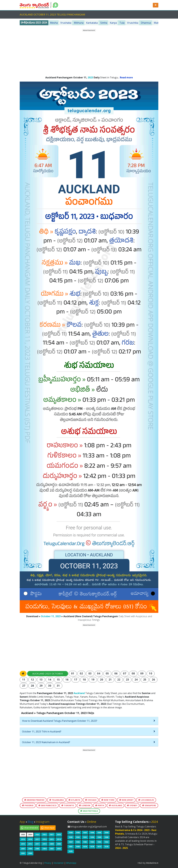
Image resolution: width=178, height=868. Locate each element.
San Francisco (47, 805)
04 (99, 673)
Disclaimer (59, 863)
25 (145, 680)
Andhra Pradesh (34, 800)
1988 (106, 837)
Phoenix (28, 805)
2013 (23, 844)
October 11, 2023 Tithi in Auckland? (42, 732)
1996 (92, 833)
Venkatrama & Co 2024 (129, 830)
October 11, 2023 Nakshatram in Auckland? (46, 742)
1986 (78, 842)
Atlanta (74, 800)
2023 (90, 77)
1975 (71, 851)
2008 (59, 844)
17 (76, 680)
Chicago (91, 800)
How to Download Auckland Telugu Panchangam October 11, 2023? (60, 721)
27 (24, 686)
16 (67, 680)
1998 (78, 833)
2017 (37, 839)
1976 (106, 847)
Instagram (43, 822)
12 (32, 680)
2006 (30, 849)
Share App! (49, 828)
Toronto (68, 805)
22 (119, 680)
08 (133, 673)
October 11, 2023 (51, 616)
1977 (99, 847)
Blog (30, 822)
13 (41, 680)
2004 (44, 849)
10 (150, 673)
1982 (106, 842)
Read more (126, 77)
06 (116, 673)
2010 (44, 844)
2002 (59, 849)
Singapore (149, 805)
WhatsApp (71, 863)
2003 (52, 849)
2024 (30, 834)
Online (92, 822)
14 (50, 680)
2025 (23, 834)
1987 (71, 842)
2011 (37, 844)
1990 (92, 837)
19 (93, 680)
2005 (37, 849)
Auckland (79, 693)
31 (58, 686)
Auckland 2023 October (48, 674)
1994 (106, 833)
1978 (92, 847)
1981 (71, 847)
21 (110, 680)
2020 (59, 834)
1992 (78, 837)
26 (153, 680)
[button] (156, 5)
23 (128, 680)
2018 (30, 839)
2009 (52, 844)
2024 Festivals (89, 811)
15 (58, 680)
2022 (44, 834)
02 (81, 673)
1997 (85, 833)
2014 (59, 839)
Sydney (132, 805)
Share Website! (31, 828)
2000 (30, 853)
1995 (99, 833)
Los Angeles (146, 800)
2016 (44, 839)
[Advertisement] (89, 52)
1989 (99, 837)
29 (41, 686)
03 (90, 673)
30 (50, 686)
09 (142, 673)
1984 (92, 842)
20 (102, 680)
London (85, 805)
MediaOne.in (152, 863)
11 (24, 680)
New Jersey (126, 800)
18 (84, 680)
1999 (71, 833)
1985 (85, 842)
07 (125, 673)
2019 (23, 839)
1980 (78, 847)
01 (73, 673)
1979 (85, 847)
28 (32, 686)
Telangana (57, 800)
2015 (52, 839)
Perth (100, 805)
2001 (23, 853)
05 (107, 673)
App (22, 822)
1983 (99, 842)
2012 (30, 844)
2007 (23, 849)
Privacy (48, 863)
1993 (71, 837)
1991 (85, 837)
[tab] (89, 721)
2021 (52, 834)
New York (108, 800)
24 (136, 680)
